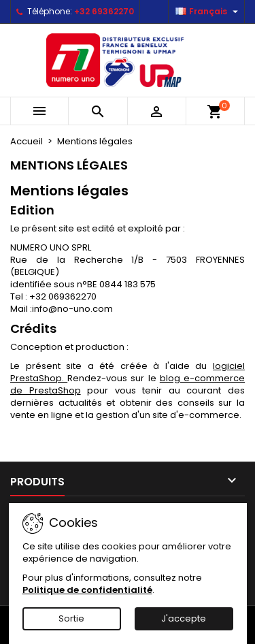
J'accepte (184, 618)
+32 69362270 (104, 11)
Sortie (71, 618)
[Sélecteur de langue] (208, 12)
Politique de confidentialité (87, 590)
